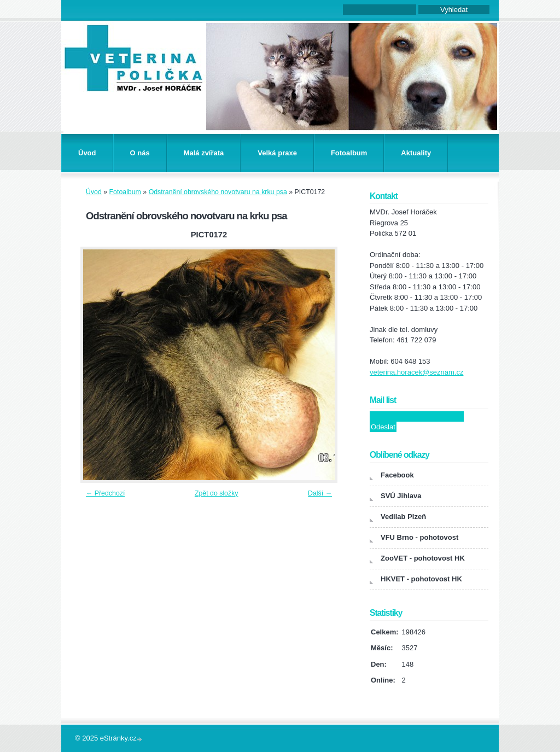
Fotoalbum (349, 153)
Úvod (87, 153)
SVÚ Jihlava (401, 496)
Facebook (397, 475)
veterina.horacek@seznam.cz (416, 372)
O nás (140, 153)
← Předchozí (105, 493)
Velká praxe (277, 153)
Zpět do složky (217, 493)
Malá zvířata (204, 153)
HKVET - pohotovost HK (421, 579)
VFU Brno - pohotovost (419, 537)
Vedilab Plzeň (403, 517)
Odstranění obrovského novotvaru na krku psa (218, 192)
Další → (320, 493)
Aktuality (416, 153)
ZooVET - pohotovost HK (423, 558)
